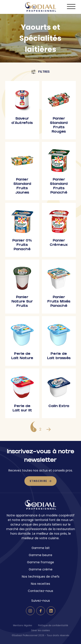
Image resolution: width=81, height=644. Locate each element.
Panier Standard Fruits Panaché (59, 186)
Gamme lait (41, 548)
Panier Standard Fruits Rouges (59, 125)
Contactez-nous (40, 591)
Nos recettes (40, 584)
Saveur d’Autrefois (22, 121)
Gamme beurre (40, 555)
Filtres (40, 72)
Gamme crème (41, 569)
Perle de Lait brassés (59, 356)
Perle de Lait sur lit (22, 408)
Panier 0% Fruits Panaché (22, 245)
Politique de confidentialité (53, 625)
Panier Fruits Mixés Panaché (59, 302)
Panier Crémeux (59, 243)
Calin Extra (59, 406)
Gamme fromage (40, 562)
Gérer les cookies (40, 630)
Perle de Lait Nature (22, 356)
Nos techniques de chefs (41, 577)
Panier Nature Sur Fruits (22, 302)
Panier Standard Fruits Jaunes (22, 186)
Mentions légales (23, 625)
